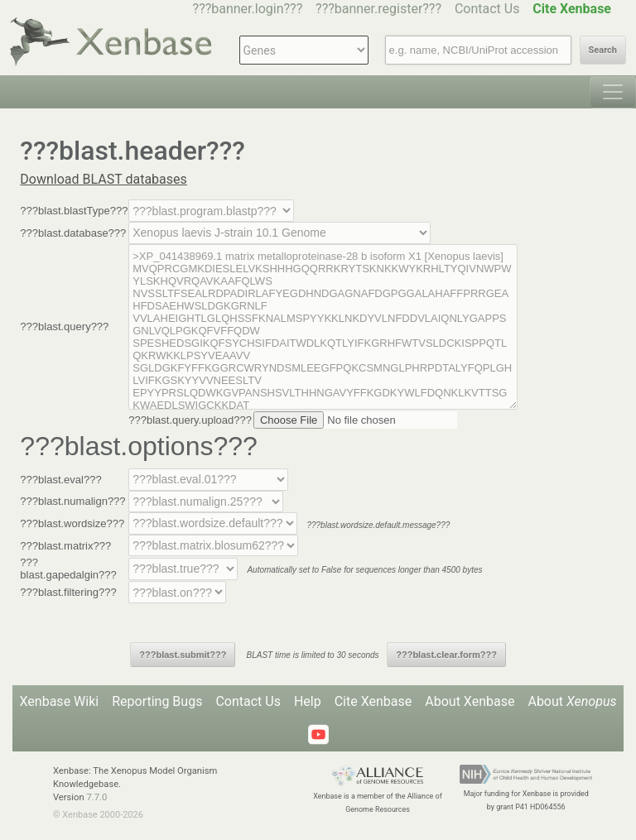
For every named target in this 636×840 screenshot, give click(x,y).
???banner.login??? (248, 9)
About (572, 701)
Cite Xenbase (373, 701)
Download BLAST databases (103, 179)
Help (308, 701)
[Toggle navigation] (613, 92)
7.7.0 (96, 797)
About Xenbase (470, 701)
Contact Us (487, 9)
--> (279, 233)
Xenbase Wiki (60, 701)
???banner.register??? (378, 9)
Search (603, 50)
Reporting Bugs (157, 701)
